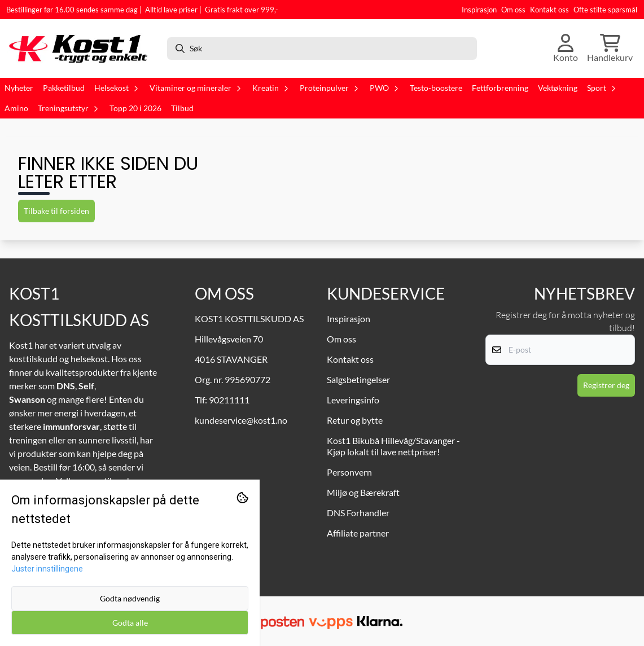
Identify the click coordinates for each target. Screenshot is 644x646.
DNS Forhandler (358, 513)
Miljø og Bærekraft (363, 492)
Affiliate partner (358, 533)
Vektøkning (558, 88)
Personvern (349, 472)
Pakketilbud (64, 88)
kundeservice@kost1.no (241, 420)
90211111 (229, 400)
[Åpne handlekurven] (610, 49)
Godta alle (130, 623)
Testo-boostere (436, 88)
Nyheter (19, 88)
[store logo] (82, 48)
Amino (16, 108)
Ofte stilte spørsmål (605, 10)
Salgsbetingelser (358, 379)
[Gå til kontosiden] (566, 49)
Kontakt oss (549, 10)
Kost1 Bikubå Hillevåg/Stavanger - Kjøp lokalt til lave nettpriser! (393, 446)
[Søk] (322, 49)
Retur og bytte (355, 420)
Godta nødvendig (130, 598)
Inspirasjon (479, 10)
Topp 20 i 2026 (135, 108)
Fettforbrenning (500, 88)
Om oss (513, 10)
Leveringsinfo (353, 400)
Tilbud (182, 108)
